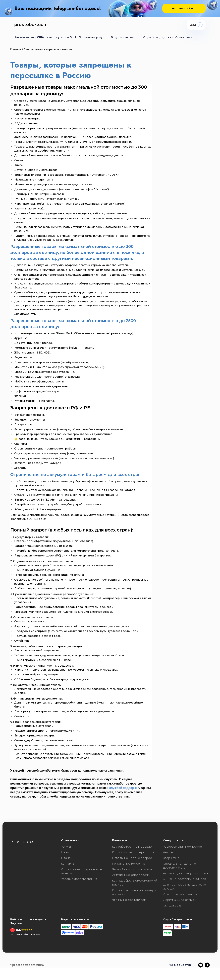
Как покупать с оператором (133, 852)
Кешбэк (168, 852)
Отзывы (67, 858)
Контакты (68, 864)
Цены (65, 852)
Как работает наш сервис (132, 847)
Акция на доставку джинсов (185, 879)
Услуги (66, 847)
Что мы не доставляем (129, 900)
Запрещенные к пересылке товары (48, 49)
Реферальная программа (182, 847)
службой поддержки (124, 788)
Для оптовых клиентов (180, 894)
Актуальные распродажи (131, 875)
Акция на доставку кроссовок (186, 873)
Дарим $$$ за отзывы (180, 900)
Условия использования (79, 879)
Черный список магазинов (132, 869)
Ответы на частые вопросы (133, 858)
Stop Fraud (171, 858)
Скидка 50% (172, 906)
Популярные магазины (129, 864)
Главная (16, 49)
